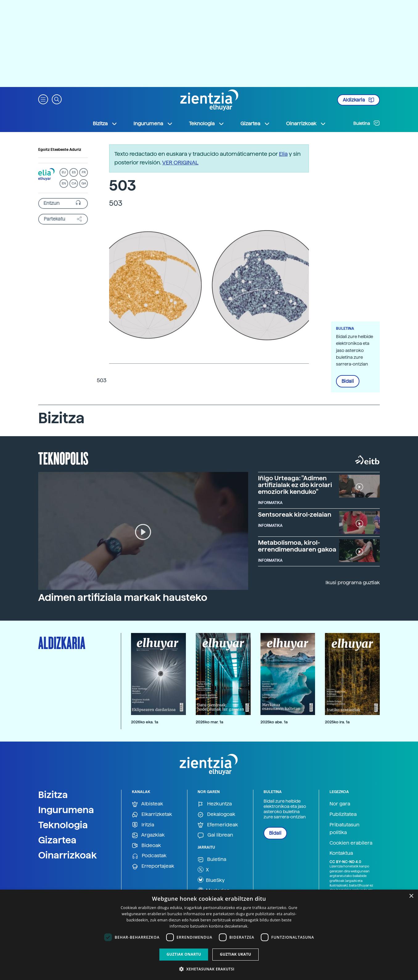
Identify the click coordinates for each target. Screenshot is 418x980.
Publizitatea (343, 814)
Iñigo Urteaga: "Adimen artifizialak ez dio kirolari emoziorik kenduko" (295, 485)
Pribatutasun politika (344, 829)
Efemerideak (218, 825)
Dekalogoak (216, 815)
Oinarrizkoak (68, 855)
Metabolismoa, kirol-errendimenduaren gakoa (297, 546)
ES (74, 172)
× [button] (411, 896)
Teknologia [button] (207, 124)
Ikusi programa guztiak (353, 583)
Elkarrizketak (152, 815)
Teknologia (63, 825)
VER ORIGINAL (180, 162)
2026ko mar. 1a (209, 722)
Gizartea (57, 840)
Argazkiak (148, 835)
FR (84, 172)
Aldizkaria (359, 100)
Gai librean (215, 835)
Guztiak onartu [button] (184, 954)
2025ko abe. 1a (274, 722)
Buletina (367, 123)
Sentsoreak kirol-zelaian (295, 515)
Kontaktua (341, 853)
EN (64, 183)
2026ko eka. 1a (145, 722)
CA (74, 183)
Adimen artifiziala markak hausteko (123, 598)
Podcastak (149, 856)
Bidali (348, 381)
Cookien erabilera (351, 843)
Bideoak (146, 846)
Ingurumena (66, 810)
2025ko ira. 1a (337, 722)
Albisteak (148, 804)
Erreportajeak (153, 866)
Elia (283, 154)
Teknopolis (63, 458)
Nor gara (340, 804)
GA (84, 183)
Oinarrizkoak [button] (306, 124)
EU (64, 172)
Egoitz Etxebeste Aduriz (60, 150)
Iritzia (143, 825)
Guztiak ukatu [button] (236, 954)
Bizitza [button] (105, 124)
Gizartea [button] (255, 124)
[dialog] (209, 935)
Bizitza (53, 795)
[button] (43, 99)
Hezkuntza (215, 804)
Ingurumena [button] (153, 124)
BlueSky (211, 880)
